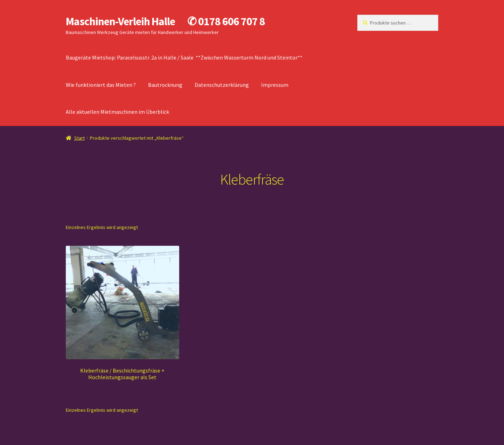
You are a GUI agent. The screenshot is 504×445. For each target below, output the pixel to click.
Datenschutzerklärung (222, 85)
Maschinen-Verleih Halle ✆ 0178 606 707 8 (165, 21)
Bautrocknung (165, 85)
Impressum (275, 85)
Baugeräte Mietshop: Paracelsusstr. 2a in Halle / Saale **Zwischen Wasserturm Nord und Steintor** (184, 57)
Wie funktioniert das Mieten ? (101, 85)
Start (79, 138)
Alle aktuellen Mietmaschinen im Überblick (117, 112)
